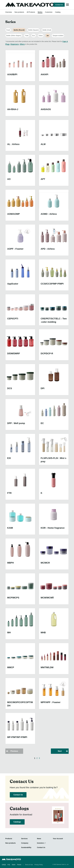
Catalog (58, 12)
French (19, 865)
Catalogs (17, 822)
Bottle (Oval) (47, 30)
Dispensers (15, 44)
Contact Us (59, 5)
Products (9, 839)
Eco (33, 36)
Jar (48, 36)
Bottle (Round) (19, 30)
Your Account (58, 839)
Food (8, 30)
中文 (9, 865)
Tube (27, 36)
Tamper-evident (58, 36)
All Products (31, 12)
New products (19, 12)
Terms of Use (29, 865)
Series (40, 12)
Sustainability (26, 847)
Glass (41, 36)
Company (25, 843)
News (39, 839)
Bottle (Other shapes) (14, 36)
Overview (9, 12)
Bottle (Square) (33, 30)
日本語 (4, 865)
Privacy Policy (39, 865)
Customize (49, 12)
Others (22, 44)
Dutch (14, 865)
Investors (41, 843)
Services (24, 839)
